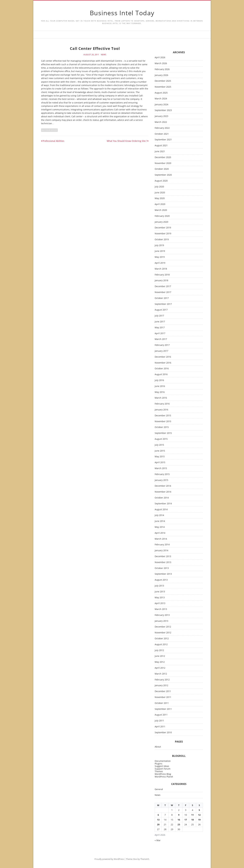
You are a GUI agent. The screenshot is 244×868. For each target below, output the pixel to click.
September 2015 (163, 433)
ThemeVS (145, 859)
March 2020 (161, 210)
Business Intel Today (122, 13)
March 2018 (161, 269)
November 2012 (163, 633)
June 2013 (160, 592)
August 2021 (161, 146)
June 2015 (160, 451)
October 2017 (162, 298)
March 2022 (161, 122)
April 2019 (160, 263)
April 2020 (160, 204)
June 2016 (160, 386)
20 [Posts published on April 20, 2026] (158, 824)
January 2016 (161, 410)
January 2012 (161, 685)
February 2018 (162, 275)
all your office (49, 130)
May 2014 (160, 527)
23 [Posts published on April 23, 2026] (179, 824)
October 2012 (162, 639)
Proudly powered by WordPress (109, 859)
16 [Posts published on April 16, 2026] (179, 820)
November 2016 (163, 363)
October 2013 (162, 568)
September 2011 (163, 709)
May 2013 (160, 598)
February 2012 (162, 680)
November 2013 (163, 562)
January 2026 (161, 75)
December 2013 (163, 556)
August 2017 (161, 310)
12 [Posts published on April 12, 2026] (199, 815)
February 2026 (162, 69)
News (103, 55)
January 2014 (161, 551)
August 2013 (161, 580)
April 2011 (160, 727)
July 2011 (159, 721)
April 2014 (160, 533)
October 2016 (162, 369)
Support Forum (163, 769)
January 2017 (161, 351)
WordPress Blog (163, 774)
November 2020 (163, 163)
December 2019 (163, 228)
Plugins (158, 764)
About (158, 747)
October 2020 (162, 169)
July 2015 (159, 445)
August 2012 (161, 644)
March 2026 (161, 63)
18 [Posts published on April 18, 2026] (192, 820)
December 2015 (163, 416)
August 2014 (161, 510)
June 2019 (160, 251)
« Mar (158, 840)
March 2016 (161, 398)
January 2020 (161, 222)
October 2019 (162, 240)
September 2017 (163, 304)
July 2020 (159, 187)
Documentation (163, 761)
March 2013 (161, 609)
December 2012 (163, 627)
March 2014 (161, 539)
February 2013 (162, 615)
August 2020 (161, 181)
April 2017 (160, 333)
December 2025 (163, 81)
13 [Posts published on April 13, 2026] (158, 820)
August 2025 (161, 93)
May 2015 (160, 457)
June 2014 (160, 521)
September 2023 (163, 110)
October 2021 (162, 134)
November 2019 (163, 234)
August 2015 (161, 439)
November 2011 (163, 697)
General (159, 789)
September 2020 (163, 175)
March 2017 (161, 339)
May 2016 (160, 392)
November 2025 (163, 87)
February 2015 (162, 474)
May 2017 (160, 328)
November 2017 (163, 292)
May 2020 (160, 198)
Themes (159, 771)
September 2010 (163, 733)
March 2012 (161, 674)
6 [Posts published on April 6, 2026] (158, 815)
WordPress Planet (164, 777)
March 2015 (161, 468)
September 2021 (163, 140)
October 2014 (162, 498)
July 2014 (159, 515)
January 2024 (161, 105)
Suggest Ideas (162, 766)
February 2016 (162, 404)
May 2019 (160, 257)
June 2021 (160, 151)
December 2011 (163, 691)
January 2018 (161, 281)
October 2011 (162, 703)
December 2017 (163, 286)
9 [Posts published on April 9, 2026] (179, 815)
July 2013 (159, 586)
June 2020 (160, 193)
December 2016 (163, 357)
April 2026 (160, 58)
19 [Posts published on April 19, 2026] (199, 820)
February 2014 (162, 545)
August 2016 (161, 374)
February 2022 (162, 128)
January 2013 (161, 621)
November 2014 (163, 492)
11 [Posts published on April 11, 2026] (192, 815)
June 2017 (160, 322)
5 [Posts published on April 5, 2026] (199, 810)
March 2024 (161, 99)
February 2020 (162, 216)
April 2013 (160, 603)
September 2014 (163, 504)
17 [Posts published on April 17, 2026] (186, 820)
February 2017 (162, 345)
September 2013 (163, 574)
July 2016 (159, 380)
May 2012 (160, 662)
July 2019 (159, 245)
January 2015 (161, 480)
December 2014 (163, 486)
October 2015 (162, 427)
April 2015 (160, 462)
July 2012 (159, 650)
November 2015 (163, 422)
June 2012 (160, 656)
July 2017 (159, 316)
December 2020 (163, 157)
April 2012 (160, 668)
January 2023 (161, 116)
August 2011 (161, 715)
